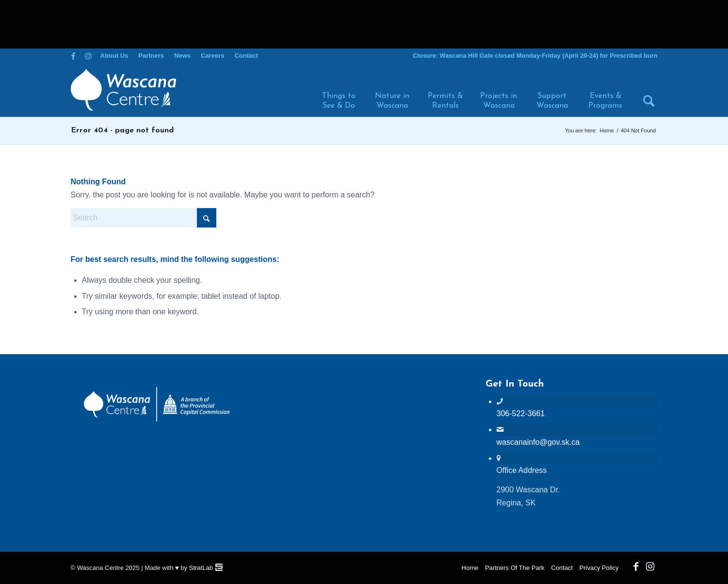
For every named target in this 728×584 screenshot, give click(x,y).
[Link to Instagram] (88, 56)
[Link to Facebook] (73, 56)
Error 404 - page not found (122, 130)
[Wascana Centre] (123, 90)
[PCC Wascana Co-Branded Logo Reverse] (157, 420)
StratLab (201, 568)
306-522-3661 (521, 414)
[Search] (645, 90)
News (182, 56)
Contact (246, 56)
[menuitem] (115, 56)
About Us (114, 56)
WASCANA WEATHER (364, 415)
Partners (151, 56)
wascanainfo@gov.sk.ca (538, 442)
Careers (212, 56)
